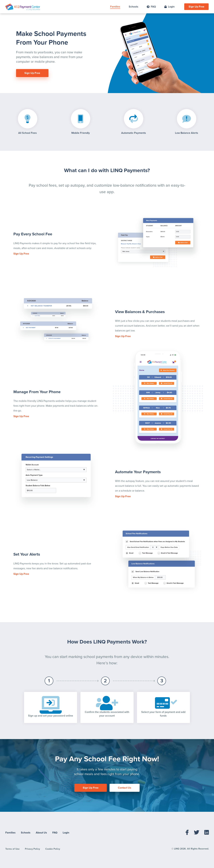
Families (115, 7)
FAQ (151, 7)
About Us (41, 833)
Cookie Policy (53, 849)
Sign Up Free (196, 7)
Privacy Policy (32, 849)
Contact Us (125, 788)
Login (169, 7)
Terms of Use (12, 849)
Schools (133, 7)
